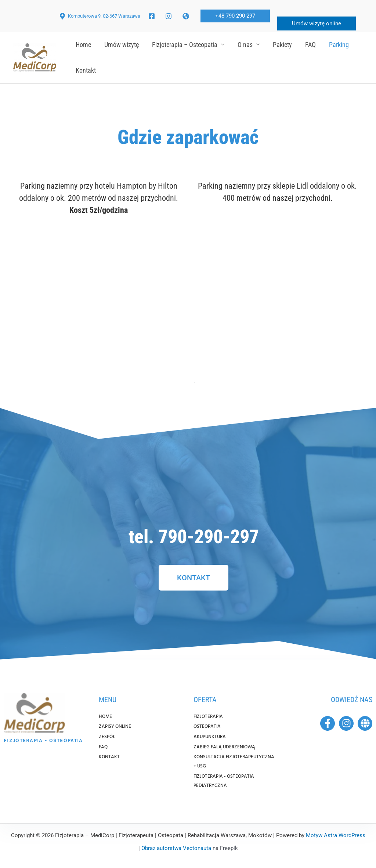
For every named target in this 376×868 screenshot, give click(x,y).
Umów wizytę (122, 45)
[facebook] (153, 16)
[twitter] (187, 16)
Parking (339, 45)
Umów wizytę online (317, 23)
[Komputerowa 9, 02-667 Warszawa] (100, 16)
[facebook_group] (170, 16)
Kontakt (86, 70)
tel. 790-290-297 (194, 537)
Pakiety (282, 45)
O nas (245, 45)
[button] (235, 16)
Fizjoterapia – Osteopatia (185, 45)
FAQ (310, 45)
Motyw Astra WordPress (336, 836)
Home (83, 45)
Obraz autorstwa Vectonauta (176, 848)
